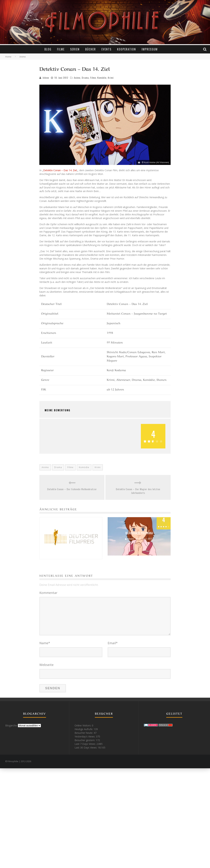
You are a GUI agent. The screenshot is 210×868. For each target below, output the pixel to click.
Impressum (150, 49)
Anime (77, 78)
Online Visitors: (83, 725)
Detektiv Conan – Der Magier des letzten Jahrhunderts (138, 491)
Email (113, 643)
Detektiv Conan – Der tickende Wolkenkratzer (72, 489)
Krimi (111, 78)
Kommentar (48, 593)
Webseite (46, 665)
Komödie (102, 78)
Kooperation (127, 49)
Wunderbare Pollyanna (139, 533)
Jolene (46, 78)
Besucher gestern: (85, 740)
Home (8, 57)
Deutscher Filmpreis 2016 (71, 535)
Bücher (91, 49)
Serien (75, 49)
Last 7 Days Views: (85, 744)
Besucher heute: (84, 733)
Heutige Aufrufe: (84, 729)
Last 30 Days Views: (86, 748)
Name (45, 643)
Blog (48, 49)
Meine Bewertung (57, 410)
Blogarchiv (11, 725)
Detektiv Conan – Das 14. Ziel (60, 170)
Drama (85, 78)
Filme (61, 49)
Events (106, 49)
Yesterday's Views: (85, 736)
